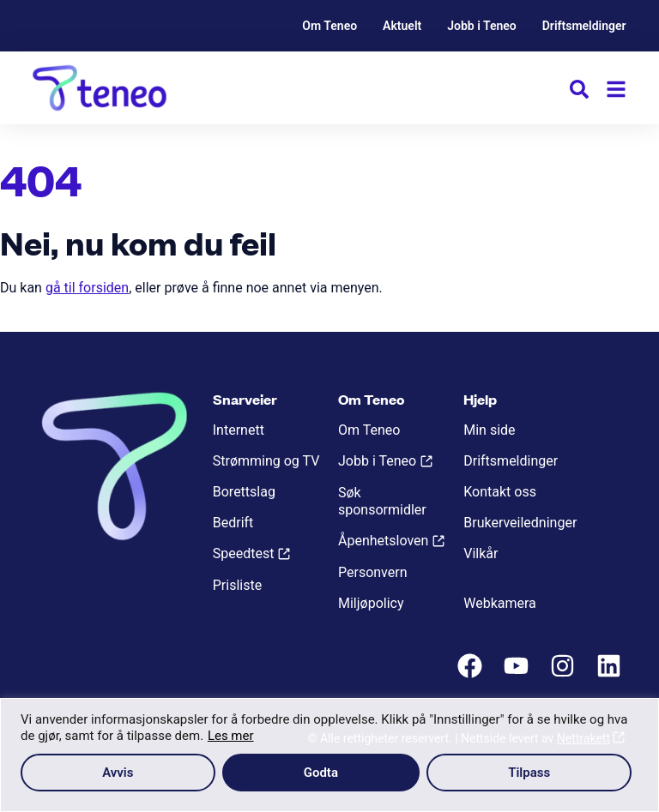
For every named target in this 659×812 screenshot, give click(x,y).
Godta (321, 773)
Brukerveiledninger (520, 523)
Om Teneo (329, 26)
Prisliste (237, 585)
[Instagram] (565, 674)
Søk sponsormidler (382, 501)
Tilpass (529, 773)
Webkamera (500, 603)
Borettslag (244, 492)
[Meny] (616, 89)
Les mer (231, 736)
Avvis (118, 773)
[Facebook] (472, 674)
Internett (239, 430)
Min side (489, 430)
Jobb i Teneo (482, 26)
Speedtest (244, 553)
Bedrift (233, 523)
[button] (579, 92)
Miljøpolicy (371, 603)
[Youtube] (518, 674)
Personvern (373, 572)
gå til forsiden (87, 288)
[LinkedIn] (611, 674)
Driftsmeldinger (584, 26)
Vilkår (481, 553)
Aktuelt (402, 26)
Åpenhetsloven (383, 541)
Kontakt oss (500, 492)
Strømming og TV (266, 461)
